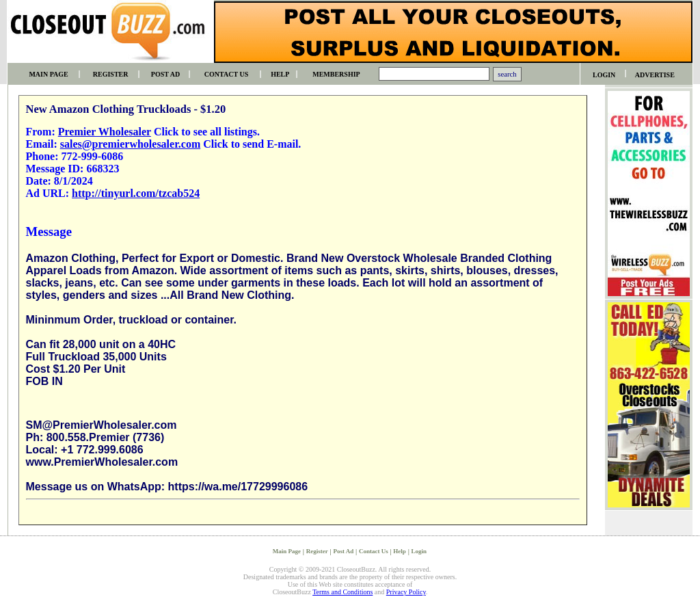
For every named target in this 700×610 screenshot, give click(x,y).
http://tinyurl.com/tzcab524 (136, 193)
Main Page (287, 551)
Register (317, 551)
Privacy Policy (406, 592)
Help (400, 551)
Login (419, 551)
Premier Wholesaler (105, 132)
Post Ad (343, 551)
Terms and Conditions (342, 592)
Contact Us (374, 551)
